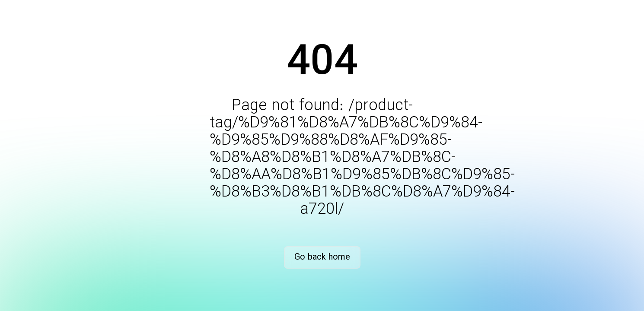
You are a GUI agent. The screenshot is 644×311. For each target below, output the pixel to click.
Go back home (322, 257)
